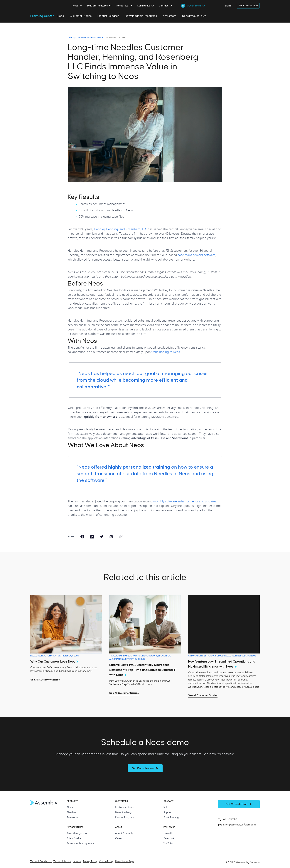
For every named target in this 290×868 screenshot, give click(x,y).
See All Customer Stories (45, 680)
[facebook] (82, 537)
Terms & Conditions (41, 862)
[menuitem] (78, 6)
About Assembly (124, 833)
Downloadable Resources (141, 16)
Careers (119, 839)
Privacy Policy (90, 862)
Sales (166, 807)
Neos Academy (123, 812)
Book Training (171, 818)
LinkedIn (168, 833)
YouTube (168, 844)
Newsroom (170, 16)
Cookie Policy (106, 862)
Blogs (60, 16)
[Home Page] (44, 804)
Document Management (81, 844)
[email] (111, 537)
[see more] (145, 768)
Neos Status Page (125, 862)
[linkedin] (92, 537)
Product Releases (108, 16)
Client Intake (74, 839)
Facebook (169, 839)
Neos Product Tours (194, 16)
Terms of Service (62, 862)
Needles (71, 812)
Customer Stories (81, 16)
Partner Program (125, 818)
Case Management (77, 833)
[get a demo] (248, 6)
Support (168, 812)
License (77, 862)
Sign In (229, 6)
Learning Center (42, 16)
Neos (70, 807)
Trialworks (72, 818)
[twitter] (102, 537)
